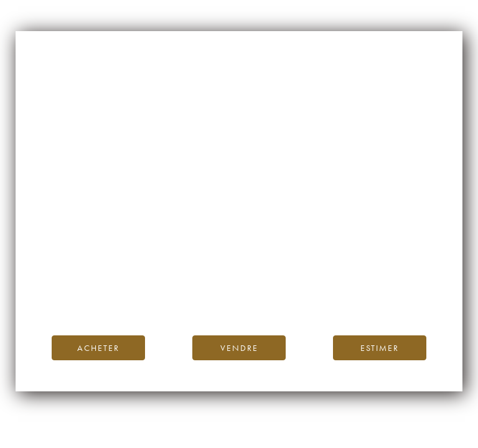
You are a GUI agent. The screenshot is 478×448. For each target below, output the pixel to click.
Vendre (239, 348)
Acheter (98, 348)
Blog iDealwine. (323, 283)
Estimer (380, 348)
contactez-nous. (313, 296)
